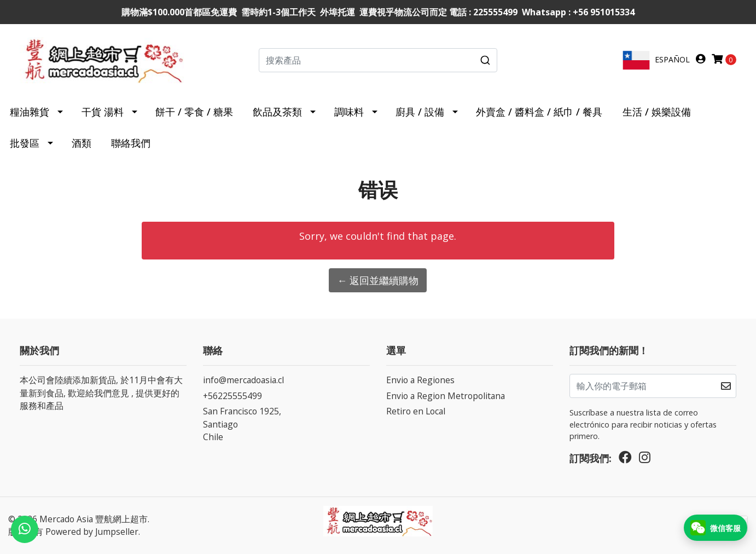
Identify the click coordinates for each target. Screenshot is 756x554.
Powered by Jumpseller (92, 532)
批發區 (25, 143)
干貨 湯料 (103, 112)
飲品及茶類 (277, 112)
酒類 (82, 143)
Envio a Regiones (420, 380)
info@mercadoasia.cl (243, 380)
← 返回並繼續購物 (378, 280)
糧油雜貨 (30, 112)
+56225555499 (232, 396)
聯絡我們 (131, 143)
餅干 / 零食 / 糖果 (194, 112)
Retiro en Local (416, 411)
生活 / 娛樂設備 (657, 112)
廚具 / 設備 (420, 112)
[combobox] (378, 60)
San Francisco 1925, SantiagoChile (242, 424)
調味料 (349, 112)
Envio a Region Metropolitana (446, 396)
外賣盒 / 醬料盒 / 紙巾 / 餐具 (539, 112)
